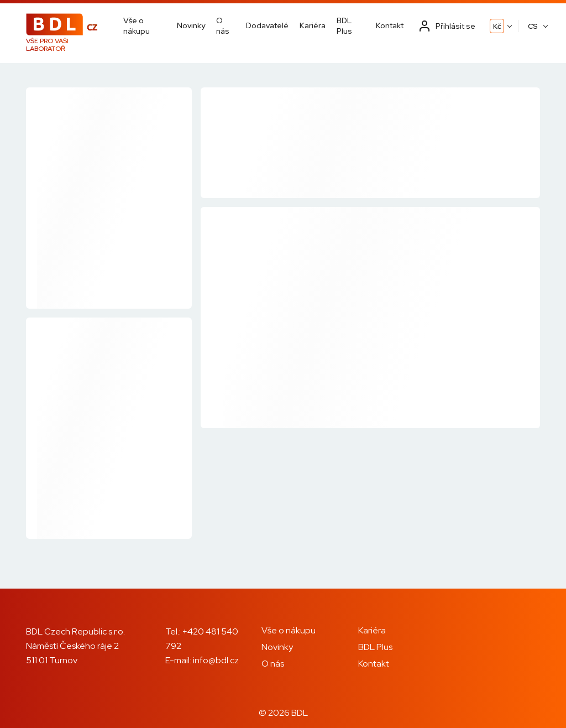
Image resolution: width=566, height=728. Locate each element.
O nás (223, 25)
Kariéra (313, 25)
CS (533, 26)
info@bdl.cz (216, 660)
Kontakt (390, 25)
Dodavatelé (267, 25)
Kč (497, 26)
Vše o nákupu (137, 25)
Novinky (191, 25)
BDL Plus (344, 25)
